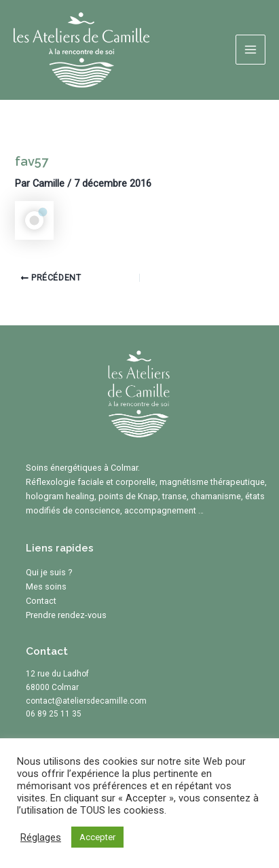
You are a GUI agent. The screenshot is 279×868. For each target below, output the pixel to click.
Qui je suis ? (49, 572)
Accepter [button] (97, 837)
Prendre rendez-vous (66, 615)
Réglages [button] (41, 837)
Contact (41, 601)
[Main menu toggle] (250, 50)
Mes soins (46, 586)
